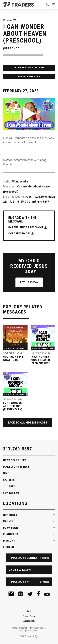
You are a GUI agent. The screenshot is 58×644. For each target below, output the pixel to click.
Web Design (26, 636)
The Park (9, 486)
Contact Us (11, 493)
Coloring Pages (20, 233)
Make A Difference (16, 467)
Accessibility (29, 621)
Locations (15, 503)
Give (6, 473)
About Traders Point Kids (29, 68)
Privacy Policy (29, 616)
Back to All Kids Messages (27, 423)
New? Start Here (15, 460)
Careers (9, 480)
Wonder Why (20, 181)
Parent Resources (29, 77)
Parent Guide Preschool (26, 227)
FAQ (29, 611)
